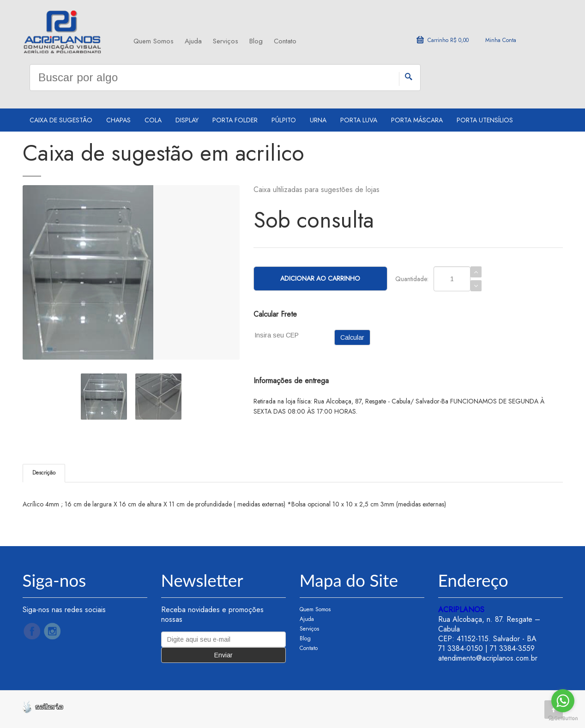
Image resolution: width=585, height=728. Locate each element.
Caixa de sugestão (61, 120)
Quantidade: (412, 279)
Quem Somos (154, 41)
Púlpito (284, 120)
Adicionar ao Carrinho (320, 278)
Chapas (118, 120)
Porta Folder (235, 120)
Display (187, 120)
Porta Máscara (417, 120)
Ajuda (193, 41)
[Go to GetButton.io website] (563, 719)
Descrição (44, 473)
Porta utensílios (485, 120)
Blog (256, 41)
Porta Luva (359, 120)
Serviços (226, 41)
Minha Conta (501, 40)
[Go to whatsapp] (563, 701)
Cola (153, 120)
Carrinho (443, 40)
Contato (285, 41)
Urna (318, 120)
